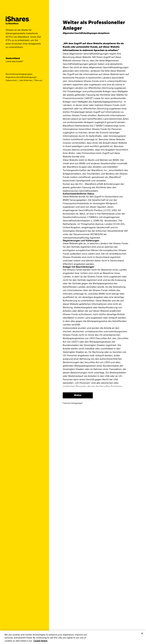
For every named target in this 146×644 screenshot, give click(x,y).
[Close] (142, 633)
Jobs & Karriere (26, 81)
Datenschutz (11, 81)
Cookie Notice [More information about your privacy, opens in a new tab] (40, 641)
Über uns (38, 81)
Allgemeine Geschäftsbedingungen (21, 77)
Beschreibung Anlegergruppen (19, 74)
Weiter (78, 395)
